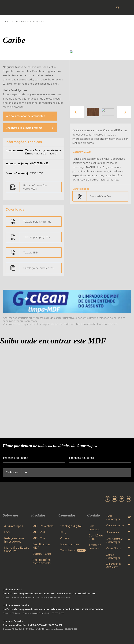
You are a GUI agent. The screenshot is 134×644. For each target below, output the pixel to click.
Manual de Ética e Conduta (17, 549)
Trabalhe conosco (95, 547)
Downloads (73, 550)
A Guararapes (14, 526)
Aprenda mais (69, 544)
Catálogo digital (71, 526)
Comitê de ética (96, 537)
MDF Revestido (43, 526)
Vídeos (65, 538)
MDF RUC (39, 532)
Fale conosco (94, 528)
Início (6, 22)
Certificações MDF (41, 546)
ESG (7, 532)
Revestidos (28, 22)
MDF (15, 22)
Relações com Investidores (14, 540)
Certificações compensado (42, 561)
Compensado (42, 554)
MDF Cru (39, 538)
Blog (63, 532)
